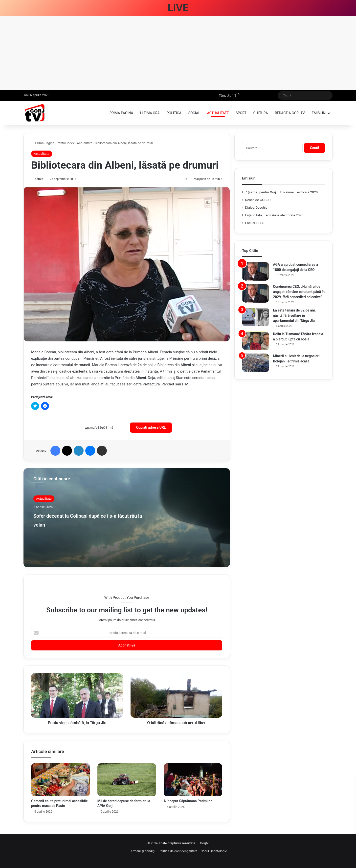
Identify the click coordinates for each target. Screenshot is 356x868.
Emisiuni (319, 113)
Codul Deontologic (214, 851)
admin (39, 179)
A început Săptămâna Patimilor (188, 801)
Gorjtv (204, 843)
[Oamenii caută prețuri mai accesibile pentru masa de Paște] (61, 780)
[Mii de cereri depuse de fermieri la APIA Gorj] (127, 780)
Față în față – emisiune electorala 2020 (274, 215)
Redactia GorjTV (290, 113)
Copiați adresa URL (151, 427)
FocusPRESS (255, 223)
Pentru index (66, 143)
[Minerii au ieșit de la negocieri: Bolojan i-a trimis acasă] (256, 363)
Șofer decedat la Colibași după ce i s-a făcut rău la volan (89, 520)
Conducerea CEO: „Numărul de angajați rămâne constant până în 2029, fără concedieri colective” (299, 292)
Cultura (261, 113)
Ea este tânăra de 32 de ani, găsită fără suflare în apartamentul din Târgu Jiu (294, 315)
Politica (174, 113)
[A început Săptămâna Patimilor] (193, 780)
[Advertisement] (178, 53)
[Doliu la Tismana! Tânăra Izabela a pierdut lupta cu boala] (256, 341)
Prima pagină (121, 113)
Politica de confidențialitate (178, 851)
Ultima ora (150, 113)
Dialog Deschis (256, 207)
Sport (241, 113)
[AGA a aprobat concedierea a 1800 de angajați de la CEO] (256, 271)
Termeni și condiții (142, 851)
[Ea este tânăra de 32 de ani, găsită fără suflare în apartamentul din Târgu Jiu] (256, 317)
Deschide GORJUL (259, 200)
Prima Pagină (43, 143)
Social (194, 113)
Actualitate (218, 113)
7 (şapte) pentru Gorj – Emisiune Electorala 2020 (281, 192)
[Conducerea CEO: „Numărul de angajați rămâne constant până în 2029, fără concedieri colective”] (256, 293)
